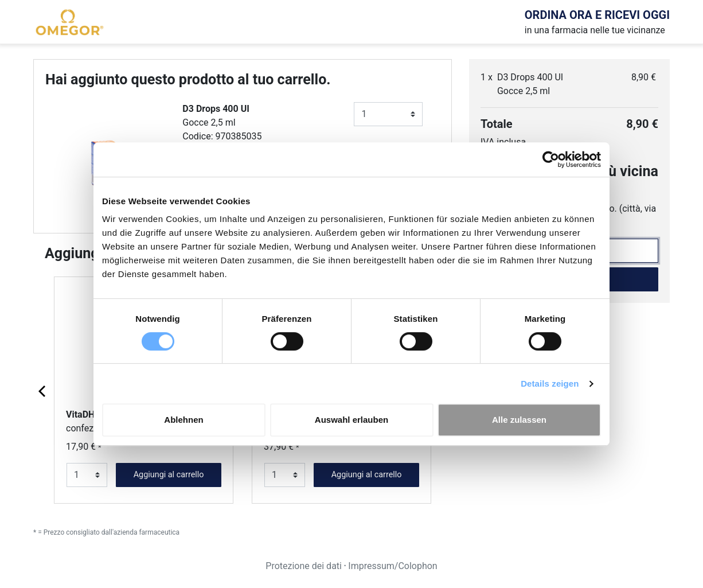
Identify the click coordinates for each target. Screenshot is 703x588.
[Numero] (388, 114)
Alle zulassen (519, 420)
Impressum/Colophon (392, 566)
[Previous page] (43, 390)
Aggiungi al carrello (169, 475)
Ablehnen (183, 420)
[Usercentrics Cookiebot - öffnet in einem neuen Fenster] (551, 159)
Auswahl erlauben (351, 420)
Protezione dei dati (304, 566)
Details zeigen (550, 383)
